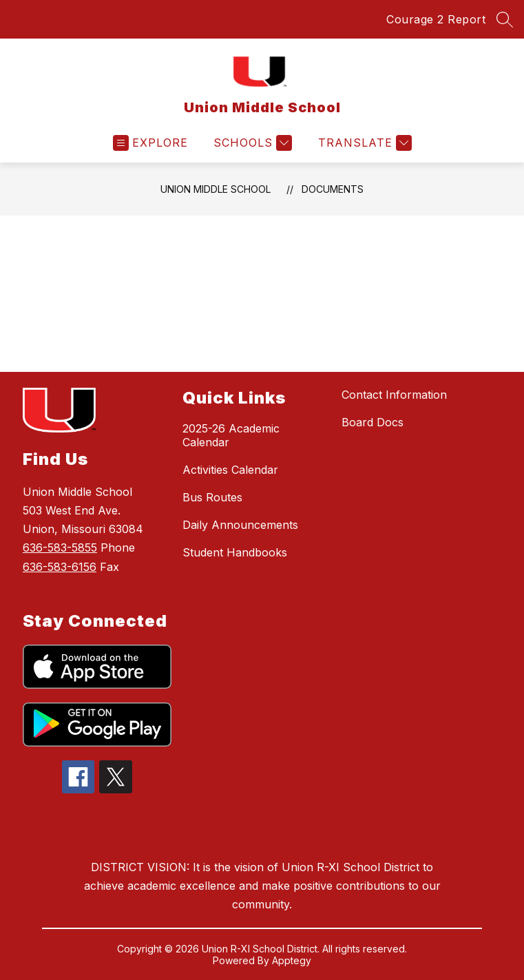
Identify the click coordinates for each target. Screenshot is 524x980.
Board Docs (373, 422)
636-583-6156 (60, 567)
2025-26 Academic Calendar (231, 435)
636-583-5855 (60, 548)
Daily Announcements (240, 525)
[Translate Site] (363, 143)
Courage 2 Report (436, 19)
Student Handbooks (235, 552)
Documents (333, 189)
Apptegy (292, 960)
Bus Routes (212, 497)
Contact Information (394, 395)
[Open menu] (150, 143)
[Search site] (505, 19)
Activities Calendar (230, 470)
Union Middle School (216, 189)
